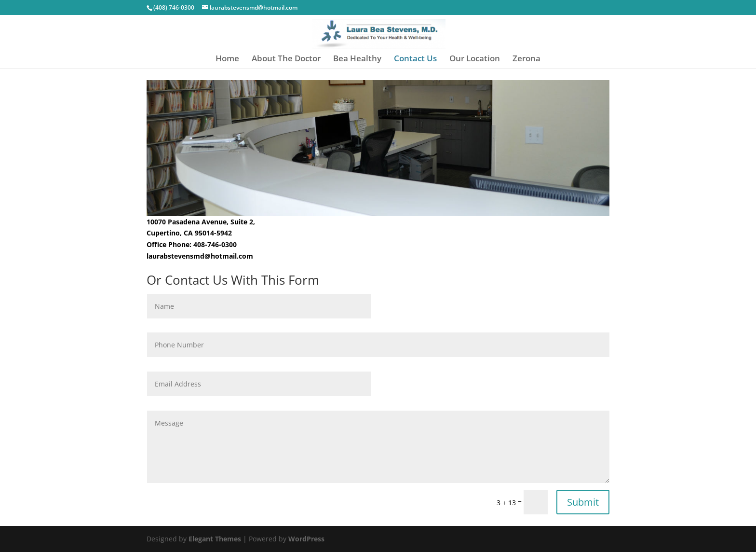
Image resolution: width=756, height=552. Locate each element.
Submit (583, 502)
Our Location (475, 59)
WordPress (306, 539)
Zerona (526, 59)
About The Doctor (286, 59)
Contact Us (415, 59)
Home (227, 59)
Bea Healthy (357, 59)
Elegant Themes (215, 539)
